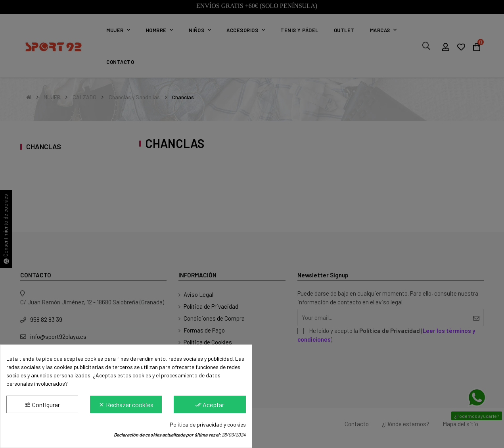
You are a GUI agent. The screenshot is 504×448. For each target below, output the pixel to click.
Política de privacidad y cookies (208, 424)
